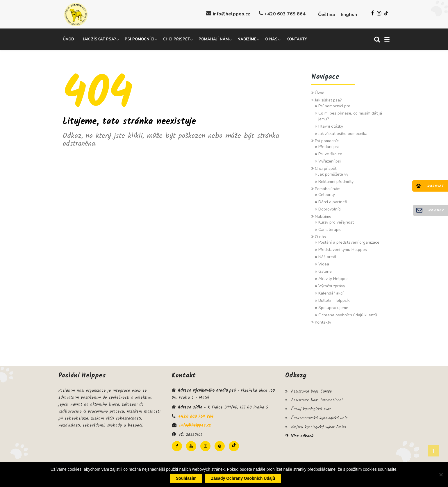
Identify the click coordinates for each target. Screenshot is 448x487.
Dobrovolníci (330, 208)
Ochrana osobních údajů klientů (348, 314)
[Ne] (441, 474)
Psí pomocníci (140, 39)
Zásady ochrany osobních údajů (243, 478)
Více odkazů (302, 433)
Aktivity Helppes (333, 278)
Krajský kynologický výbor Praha (318, 424)
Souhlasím (186, 478)
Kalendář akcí (331, 293)
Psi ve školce (330, 153)
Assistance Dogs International (317, 399)
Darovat (435, 186)
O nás (271, 39)
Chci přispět (176, 39)
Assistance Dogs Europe (311, 390)
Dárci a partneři (333, 201)
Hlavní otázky (331, 125)
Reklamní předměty (336, 181)
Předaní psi (329, 146)
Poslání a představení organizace (349, 242)
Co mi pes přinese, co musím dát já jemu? (350, 115)
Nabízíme (247, 39)
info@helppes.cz (231, 14)
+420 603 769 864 (285, 14)
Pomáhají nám (214, 39)
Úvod (68, 39)
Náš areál (327, 256)
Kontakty (297, 39)
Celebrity (327, 194)
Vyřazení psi (330, 160)
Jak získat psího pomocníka (343, 133)
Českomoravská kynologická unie (319, 416)
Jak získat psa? (99, 39)
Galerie (325, 271)
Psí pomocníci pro (334, 105)
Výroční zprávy (332, 285)
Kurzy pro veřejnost (336, 221)
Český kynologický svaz (311, 407)
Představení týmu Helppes (343, 249)
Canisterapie (330, 229)
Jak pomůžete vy (333, 173)
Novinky (436, 210)
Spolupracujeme (333, 307)
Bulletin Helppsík (334, 300)
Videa (324, 264)
